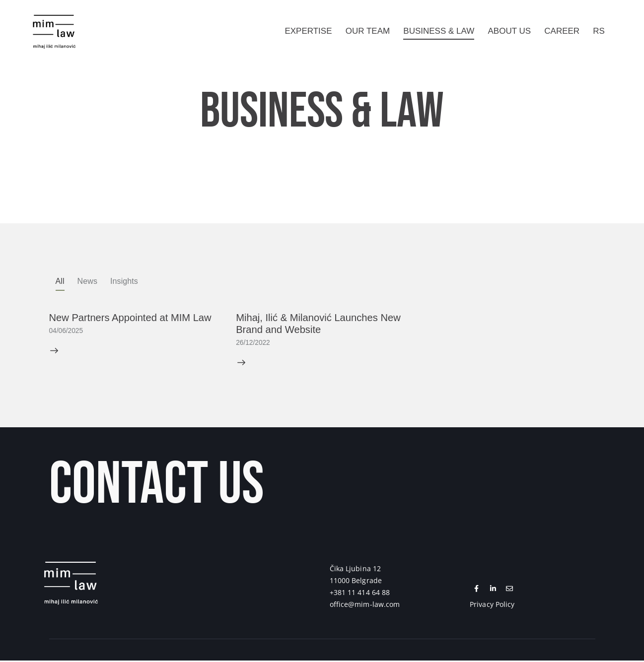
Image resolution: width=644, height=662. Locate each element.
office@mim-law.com (365, 605)
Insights (124, 281)
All (60, 281)
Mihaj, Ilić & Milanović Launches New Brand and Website (319, 324)
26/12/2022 (253, 344)
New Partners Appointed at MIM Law (131, 318)
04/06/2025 (67, 331)
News (87, 281)
